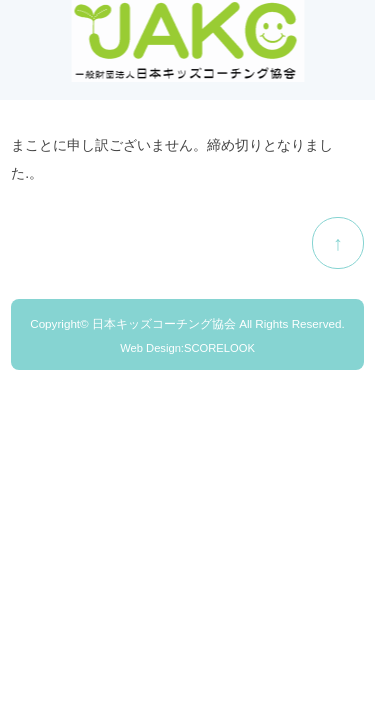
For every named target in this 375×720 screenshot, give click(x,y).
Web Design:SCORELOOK (187, 348)
